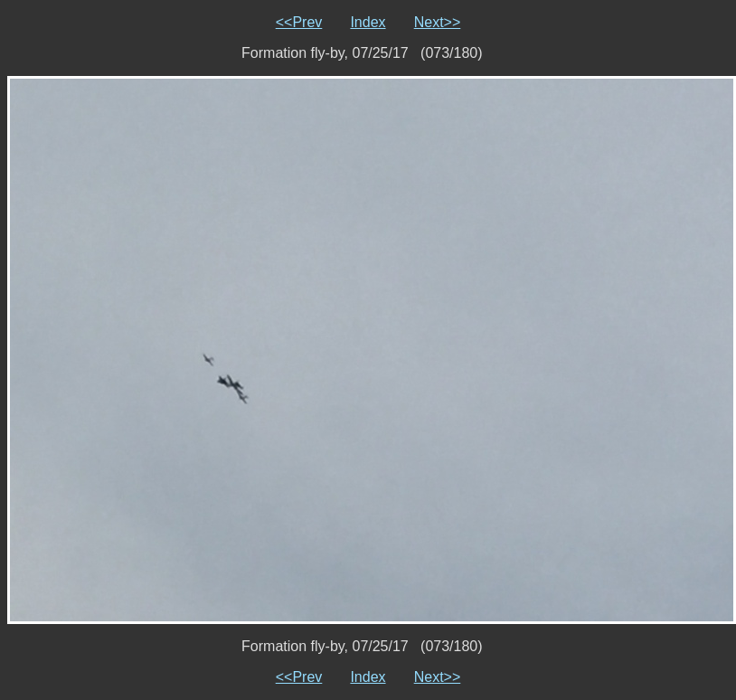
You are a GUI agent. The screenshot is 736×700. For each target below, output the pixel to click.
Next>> (438, 22)
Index (368, 22)
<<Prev (299, 22)
